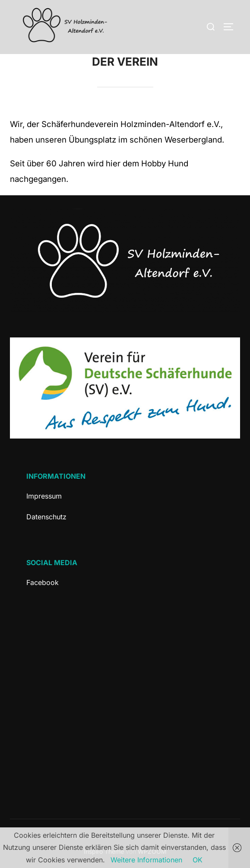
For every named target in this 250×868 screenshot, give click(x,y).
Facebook (43, 582)
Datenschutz (46, 517)
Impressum (44, 496)
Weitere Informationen (146, 860)
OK (198, 860)
